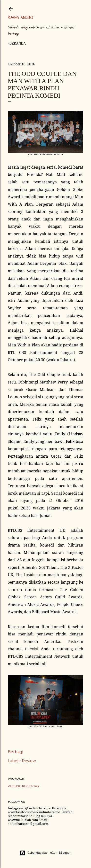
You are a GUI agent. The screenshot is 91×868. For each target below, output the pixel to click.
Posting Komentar (24, 786)
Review (29, 761)
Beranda (18, 43)
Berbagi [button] (15, 752)
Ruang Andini (21, 18)
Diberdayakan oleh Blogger (45, 853)
